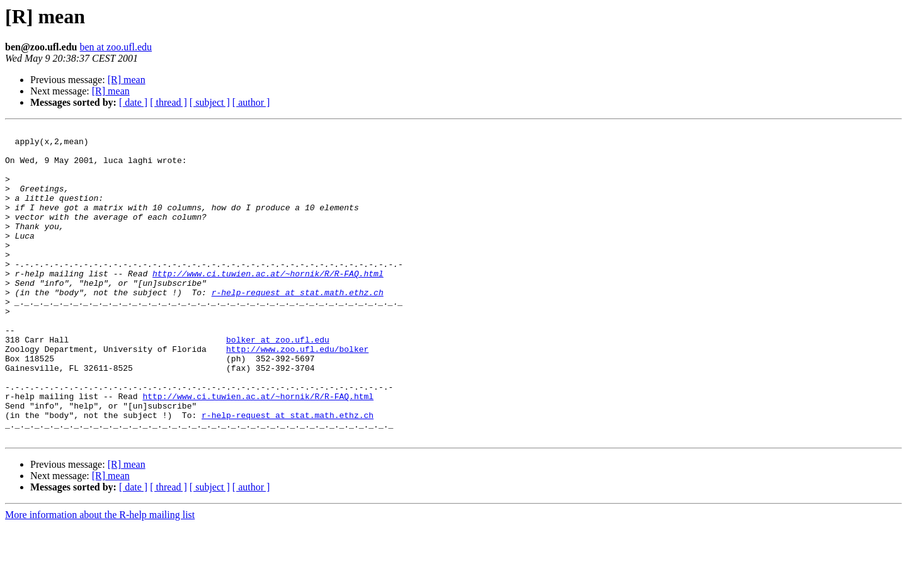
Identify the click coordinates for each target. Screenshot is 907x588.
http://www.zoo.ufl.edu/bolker (297, 394)
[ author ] (251, 102)
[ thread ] (168, 102)
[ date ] (133, 102)
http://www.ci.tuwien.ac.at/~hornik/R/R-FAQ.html (268, 303)
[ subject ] (210, 102)
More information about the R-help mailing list (100, 577)
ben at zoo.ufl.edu (116, 47)
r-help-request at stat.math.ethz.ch (298, 326)
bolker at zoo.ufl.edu (278, 383)
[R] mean (127, 80)
